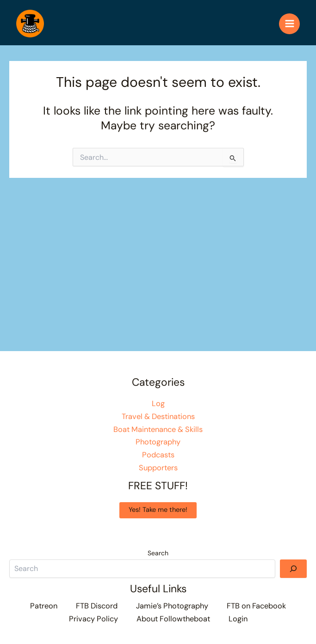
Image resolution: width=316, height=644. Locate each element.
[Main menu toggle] (289, 24)
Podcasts (158, 455)
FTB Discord (97, 606)
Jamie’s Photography (172, 606)
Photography (158, 442)
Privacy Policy (93, 619)
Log (158, 404)
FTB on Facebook (256, 606)
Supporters (158, 468)
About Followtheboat (173, 619)
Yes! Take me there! (158, 510)
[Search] (293, 569)
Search (158, 553)
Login (238, 619)
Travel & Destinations (158, 416)
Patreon (44, 606)
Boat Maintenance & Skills (158, 429)
